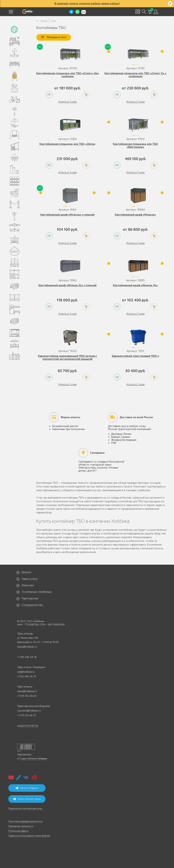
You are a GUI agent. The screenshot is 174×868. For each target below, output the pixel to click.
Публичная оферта (18, 831)
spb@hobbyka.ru (26, 672)
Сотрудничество (32, 605)
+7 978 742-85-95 (27, 696)
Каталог (27, 572)
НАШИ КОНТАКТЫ (28, 726)
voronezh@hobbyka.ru (29, 711)
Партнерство (30, 598)
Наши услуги (30, 579)
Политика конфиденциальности (25, 821)
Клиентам (28, 585)
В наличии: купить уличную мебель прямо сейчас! (87, 4)
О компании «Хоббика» (37, 592)
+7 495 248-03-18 (27, 657)
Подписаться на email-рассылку (25, 809)
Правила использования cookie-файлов (29, 836)
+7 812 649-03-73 (27, 677)
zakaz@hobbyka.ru (27, 647)
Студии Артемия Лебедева (33, 759)
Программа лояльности (21, 826)
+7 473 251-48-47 (27, 715)
